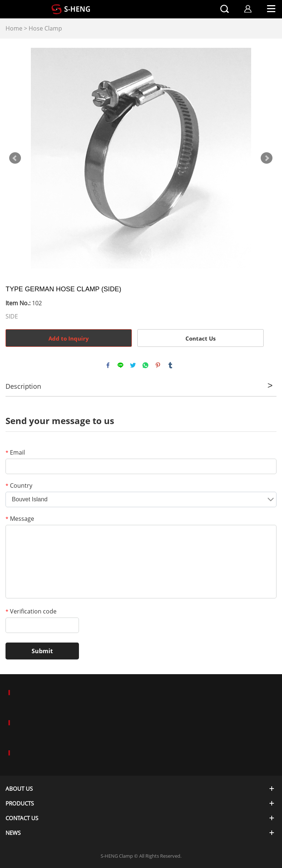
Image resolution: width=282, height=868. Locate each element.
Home (14, 28)
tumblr (170, 365)
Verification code (31, 611)
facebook (108, 365)
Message (20, 519)
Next (267, 158)
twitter (133, 365)
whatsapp (145, 365)
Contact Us (200, 338)
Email (15, 452)
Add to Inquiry (69, 338)
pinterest (158, 365)
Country (19, 485)
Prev (15, 158)
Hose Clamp (45, 28)
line (120, 365)
